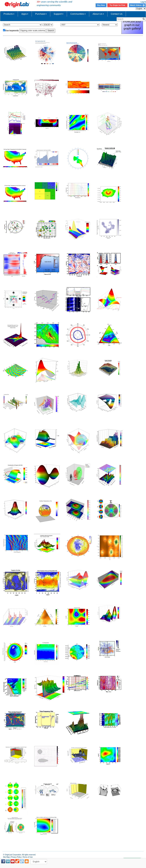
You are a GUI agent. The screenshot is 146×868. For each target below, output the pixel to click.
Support (59, 14)
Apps (25, 14)
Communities (78, 14)
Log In (143, 2)
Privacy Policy (16, 857)
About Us (98, 14)
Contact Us (117, 14)
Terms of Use (28, 857)
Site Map (6, 857)
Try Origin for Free (117, 5)
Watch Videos (137, 5)
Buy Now (101, 5)
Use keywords (12, 31)
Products (9, 14)
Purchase (41, 14)
